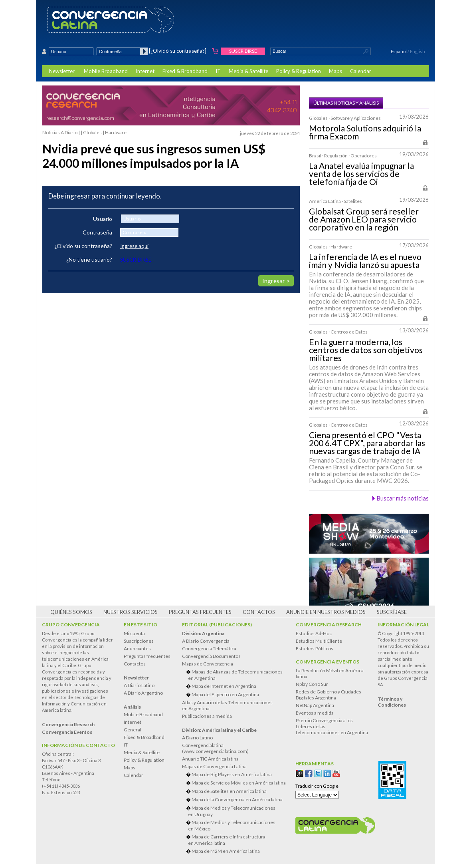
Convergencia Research (329, 625)
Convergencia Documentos (211, 656)
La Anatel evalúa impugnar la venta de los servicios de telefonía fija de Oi (361, 174)
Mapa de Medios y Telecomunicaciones (237, 811)
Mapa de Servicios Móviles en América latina (239, 783)
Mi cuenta (134, 633)
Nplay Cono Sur (312, 684)
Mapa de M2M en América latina (226, 851)
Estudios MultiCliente (319, 641)
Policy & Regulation (299, 71)
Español (399, 51)
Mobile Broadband (106, 71)
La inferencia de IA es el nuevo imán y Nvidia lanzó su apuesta (365, 261)
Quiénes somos (71, 612)
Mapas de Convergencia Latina (214, 766)
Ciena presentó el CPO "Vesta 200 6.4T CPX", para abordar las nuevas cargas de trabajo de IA (367, 443)
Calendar (361, 71)
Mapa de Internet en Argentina (224, 686)
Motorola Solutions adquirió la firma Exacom (365, 132)
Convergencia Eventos (328, 662)
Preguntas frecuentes (200, 612)
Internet (145, 71)
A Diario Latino (139, 685)
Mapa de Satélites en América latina (229, 791)
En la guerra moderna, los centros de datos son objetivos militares (366, 350)
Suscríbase (392, 612)
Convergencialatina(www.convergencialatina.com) (215, 748)
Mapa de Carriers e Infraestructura (237, 840)
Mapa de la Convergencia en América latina (237, 799)
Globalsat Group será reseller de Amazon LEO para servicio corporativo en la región (364, 219)
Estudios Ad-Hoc (314, 633)
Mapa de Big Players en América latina (232, 774)
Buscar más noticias (403, 498)
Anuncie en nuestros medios (326, 612)
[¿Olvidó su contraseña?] (178, 51)
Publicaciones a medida (207, 716)
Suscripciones (139, 641)
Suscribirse (243, 51)
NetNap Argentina (315, 705)
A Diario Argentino (143, 693)
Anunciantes (137, 649)
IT (218, 71)
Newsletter (62, 71)
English (418, 51)
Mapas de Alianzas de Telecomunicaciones (237, 675)
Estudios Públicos (315, 649)
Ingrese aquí (134, 246)
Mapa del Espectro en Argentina (225, 694)
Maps (335, 71)
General (133, 730)
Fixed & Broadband (185, 71)
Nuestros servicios (131, 612)
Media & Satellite (248, 71)
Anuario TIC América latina (210, 759)
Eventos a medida (315, 713)
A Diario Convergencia (206, 641)
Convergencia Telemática (209, 649)
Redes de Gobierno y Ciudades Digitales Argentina (329, 695)
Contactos (259, 612)
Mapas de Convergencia (208, 664)
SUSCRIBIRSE (136, 260)
